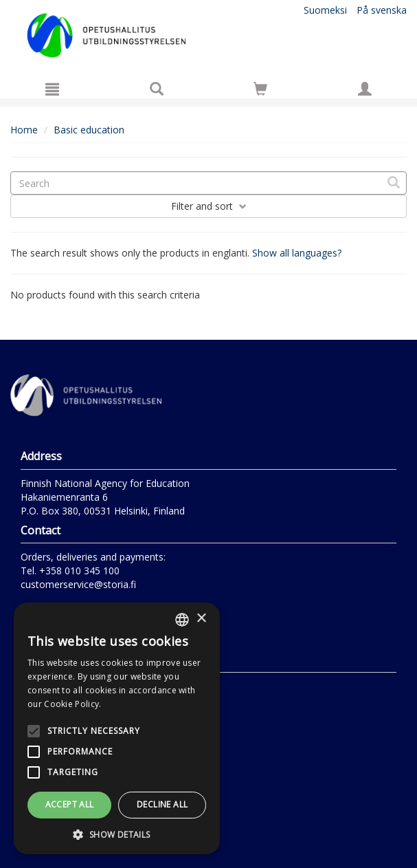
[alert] (117, 728)
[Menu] (52, 89)
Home (24, 130)
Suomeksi (325, 10)
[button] (117, 834)
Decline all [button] (162, 804)
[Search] (157, 89)
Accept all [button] (70, 804)
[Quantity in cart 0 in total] (260, 91)
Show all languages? (297, 253)
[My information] (365, 89)
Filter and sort (209, 206)
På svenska (382, 10)
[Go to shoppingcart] (260, 89)
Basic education (89, 130)
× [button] (201, 619)
